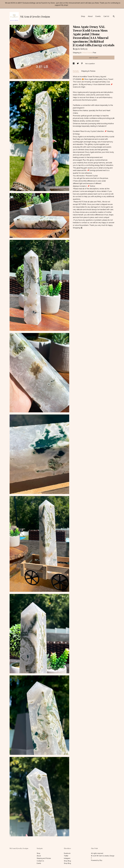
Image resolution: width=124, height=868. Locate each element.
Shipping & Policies (88, 71)
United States (87, 53)
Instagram (67, 858)
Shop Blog (67, 861)
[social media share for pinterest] (82, 64)
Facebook (67, 853)
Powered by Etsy (97, 860)
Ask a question (90, 64)
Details (76, 71)
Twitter (66, 856)
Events (98, 16)
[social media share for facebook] (74, 64)
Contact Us (40, 861)
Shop (83, 16)
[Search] (114, 17)
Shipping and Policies (44, 858)
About (90, 16)
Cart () (106, 16)
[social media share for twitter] (78, 64)
